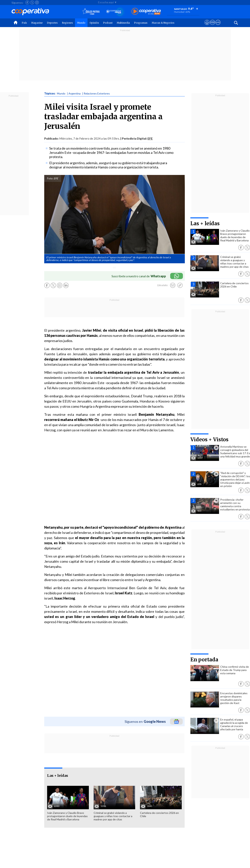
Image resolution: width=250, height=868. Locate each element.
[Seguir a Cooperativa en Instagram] (37, 2)
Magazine (37, 23)
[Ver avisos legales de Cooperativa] (207, 26)
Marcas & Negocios (163, 23)
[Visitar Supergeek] (218, 26)
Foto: (50, 178)
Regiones (67, 23)
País (24, 23)
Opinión (94, 23)
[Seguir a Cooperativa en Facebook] (27, 2)
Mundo (81, 23)
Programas (141, 23)
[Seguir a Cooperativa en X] (32, 2)
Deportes (52, 23)
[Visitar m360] (212, 26)
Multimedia (123, 23)
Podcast (108, 23)
